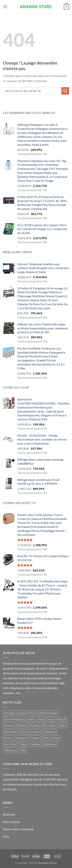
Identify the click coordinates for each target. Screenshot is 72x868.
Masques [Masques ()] (9, 726)
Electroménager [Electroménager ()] (49, 713)
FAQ (6, 836)
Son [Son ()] (14, 744)
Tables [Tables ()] (23, 744)
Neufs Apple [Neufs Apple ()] (11, 732)
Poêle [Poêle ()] (46, 738)
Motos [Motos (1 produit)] (63, 726)
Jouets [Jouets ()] (41, 719)
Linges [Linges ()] (51, 719)
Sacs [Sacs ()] (6, 744)
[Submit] (65, 91)
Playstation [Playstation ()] (22, 738)
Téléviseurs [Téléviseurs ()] (10, 750)
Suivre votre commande (18, 829)
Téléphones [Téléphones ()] (50, 744)
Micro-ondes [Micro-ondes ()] (49, 726)
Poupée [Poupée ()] (36, 738)
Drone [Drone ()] (33, 713)
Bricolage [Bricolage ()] (9, 713)
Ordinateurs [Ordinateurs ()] (49, 732)
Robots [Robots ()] (56, 738)
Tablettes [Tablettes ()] (35, 744)
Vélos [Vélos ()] (23, 750)
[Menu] (5, 7)
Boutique (9, 814)
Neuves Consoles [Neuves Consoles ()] (30, 732)
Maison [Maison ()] (62, 719)
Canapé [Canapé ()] (22, 713)
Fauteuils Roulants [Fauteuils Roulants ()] (14, 719)
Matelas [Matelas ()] (22, 726)
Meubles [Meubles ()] (34, 726)
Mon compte (11, 822)
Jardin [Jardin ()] (30, 719)
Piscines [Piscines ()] (8, 738)
